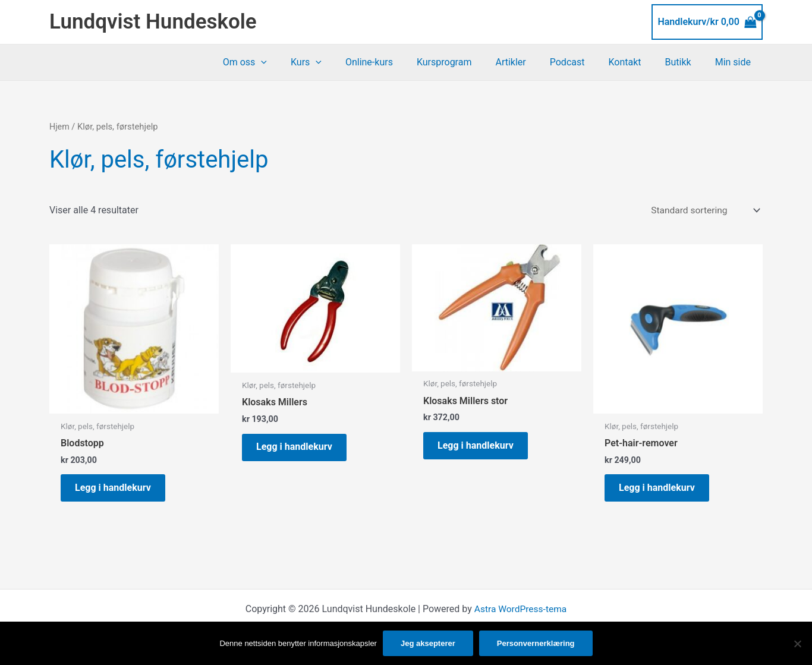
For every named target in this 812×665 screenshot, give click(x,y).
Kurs (342, 62)
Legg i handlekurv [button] (117, 490)
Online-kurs (400, 62)
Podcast (584, 62)
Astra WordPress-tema (520, 613)
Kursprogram (470, 62)
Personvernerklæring (536, 643)
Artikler (532, 62)
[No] (797, 644)
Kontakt (636, 62)
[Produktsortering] (703, 211)
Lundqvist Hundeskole (153, 22)
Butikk (685, 62)
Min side (735, 62)
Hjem (60, 127)
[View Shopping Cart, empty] (707, 22)
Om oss (285, 62)
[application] (301, 62)
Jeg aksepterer (428, 643)
